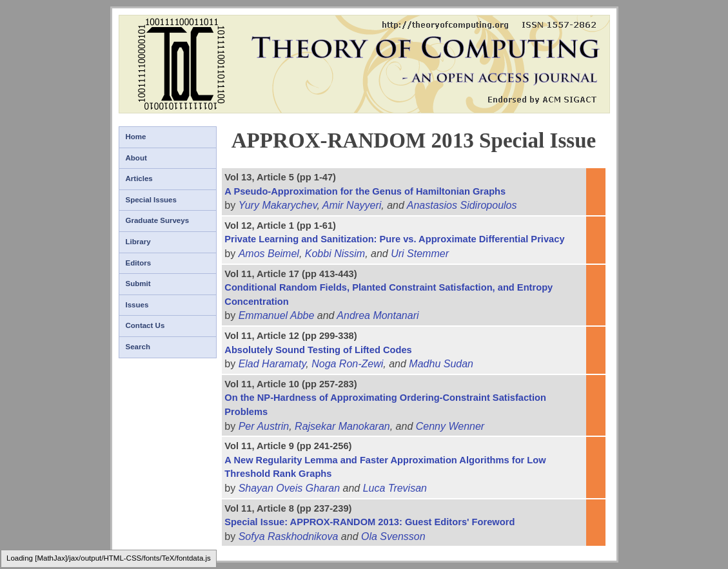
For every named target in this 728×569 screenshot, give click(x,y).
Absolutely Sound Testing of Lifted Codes (318, 350)
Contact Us (145, 325)
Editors (139, 263)
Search (138, 347)
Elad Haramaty (272, 364)
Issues (137, 305)
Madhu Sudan (441, 364)
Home (136, 137)
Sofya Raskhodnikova (289, 536)
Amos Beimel (269, 254)
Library (138, 242)
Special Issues (151, 200)
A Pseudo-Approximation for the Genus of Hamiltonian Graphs (365, 191)
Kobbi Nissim (335, 254)
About (136, 158)
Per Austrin (264, 426)
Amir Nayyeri (352, 205)
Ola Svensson (393, 536)
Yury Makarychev (278, 205)
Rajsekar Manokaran (342, 426)
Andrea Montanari (378, 315)
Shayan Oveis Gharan (289, 488)
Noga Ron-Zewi (347, 364)
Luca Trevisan (395, 488)
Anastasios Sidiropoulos (462, 205)
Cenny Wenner (450, 426)
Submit (138, 284)
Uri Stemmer (420, 254)
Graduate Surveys (158, 220)
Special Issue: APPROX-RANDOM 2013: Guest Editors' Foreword (369, 522)
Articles (139, 178)
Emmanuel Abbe (277, 315)
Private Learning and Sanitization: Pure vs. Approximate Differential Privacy (394, 239)
